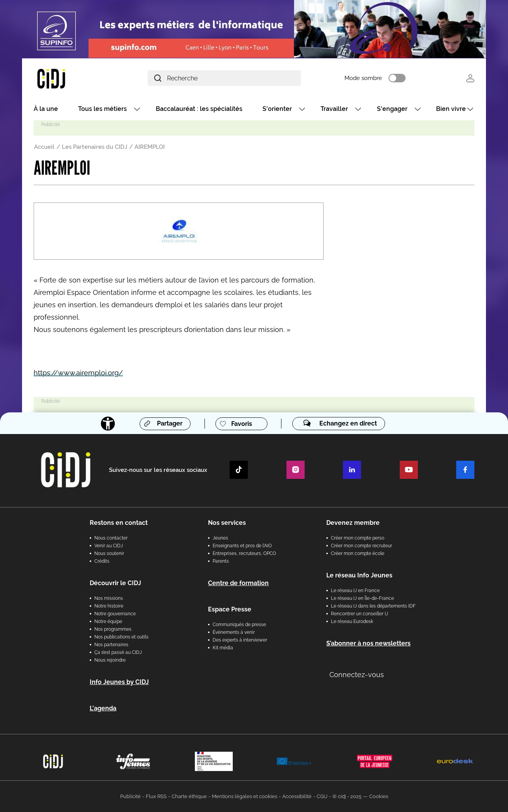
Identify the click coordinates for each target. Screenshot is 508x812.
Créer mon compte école (358, 553)
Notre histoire (109, 606)
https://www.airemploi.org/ (78, 373)
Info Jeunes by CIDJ (119, 682)
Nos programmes (113, 629)
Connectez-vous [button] (357, 675)
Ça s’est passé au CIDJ (118, 652)
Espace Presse (230, 609)
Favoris (242, 424)
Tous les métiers (102, 109)
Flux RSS (156, 796)
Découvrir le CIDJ (115, 583)
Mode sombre (366, 78)
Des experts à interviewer (240, 640)
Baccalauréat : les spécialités (199, 109)
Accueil (44, 147)
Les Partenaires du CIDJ (95, 147)
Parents (221, 561)
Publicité (130, 796)
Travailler (334, 109)
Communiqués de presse (239, 625)
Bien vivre (451, 109)
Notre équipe (108, 621)
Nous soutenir (109, 553)
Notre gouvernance (115, 614)
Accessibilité (297, 796)
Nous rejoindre (110, 660)
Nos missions (109, 598)
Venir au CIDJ (109, 546)
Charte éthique (189, 796)
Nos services (227, 523)
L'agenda (103, 708)
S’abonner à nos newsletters (368, 643)
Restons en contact (119, 523)
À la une (46, 109)
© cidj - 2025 (347, 796)
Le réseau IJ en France (355, 591)
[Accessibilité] (108, 424)
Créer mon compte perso (358, 538)
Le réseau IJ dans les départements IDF (373, 606)
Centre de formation (238, 583)
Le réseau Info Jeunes (359, 575)
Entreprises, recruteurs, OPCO (244, 553)
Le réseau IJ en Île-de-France (362, 598)
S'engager (392, 109)
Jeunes (220, 538)
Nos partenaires (111, 645)
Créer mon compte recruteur (361, 546)
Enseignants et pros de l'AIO (242, 546)
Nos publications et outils (121, 637)
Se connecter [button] (470, 78)
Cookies (379, 796)
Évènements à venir (234, 632)
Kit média (223, 648)
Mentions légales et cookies (245, 796)
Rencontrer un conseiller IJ (360, 614)
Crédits (102, 561)
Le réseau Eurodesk (352, 621)
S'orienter (277, 109)
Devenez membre (353, 523)
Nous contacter (111, 538)
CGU (322, 796)
